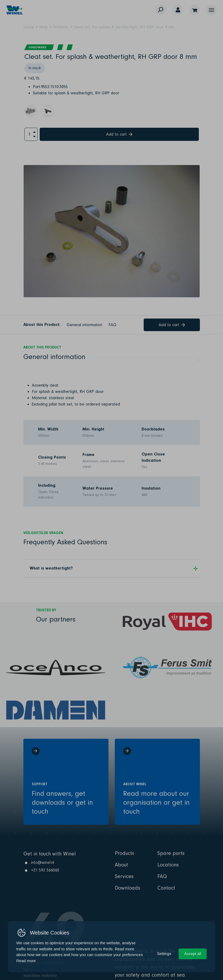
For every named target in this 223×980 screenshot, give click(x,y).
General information (84, 325)
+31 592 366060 (45, 870)
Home (29, 27)
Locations (168, 865)
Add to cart (119, 134)
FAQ (112, 325)
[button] (211, 10)
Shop (43, 27)
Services (124, 876)
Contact (166, 888)
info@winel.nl (43, 863)
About (121, 865)
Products (61, 27)
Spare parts (171, 853)
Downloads (127, 888)
